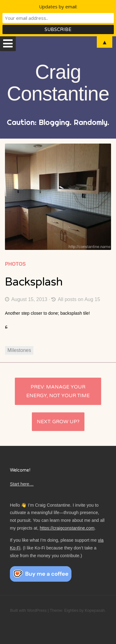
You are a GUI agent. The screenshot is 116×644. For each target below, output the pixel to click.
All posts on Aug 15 (76, 299)
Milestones (19, 350)
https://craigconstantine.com (67, 528)
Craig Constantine (58, 83)
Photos (15, 264)
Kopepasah (95, 610)
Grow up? (66, 422)
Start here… (22, 484)
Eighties (71, 610)
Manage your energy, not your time (58, 391)
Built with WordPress (28, 610)
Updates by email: (58, 7)
